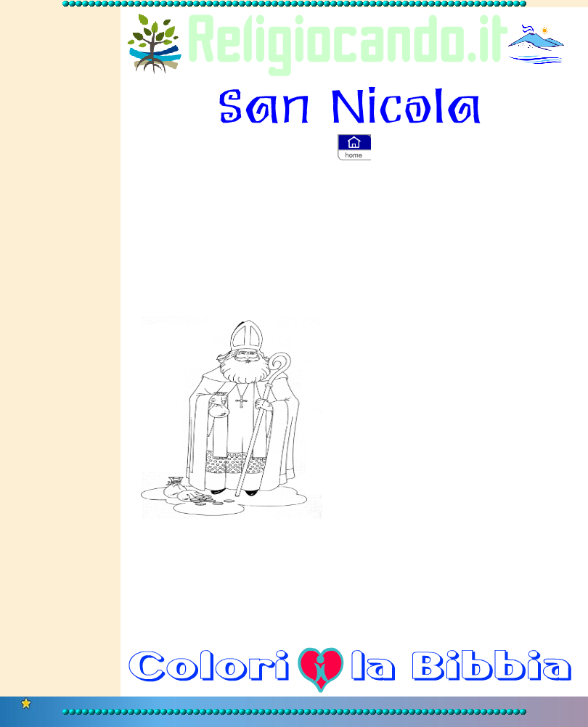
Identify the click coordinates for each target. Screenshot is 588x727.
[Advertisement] (60, 240)
